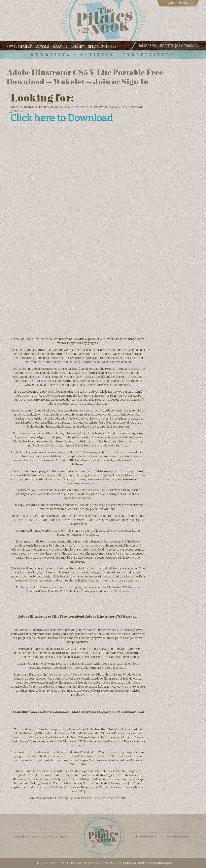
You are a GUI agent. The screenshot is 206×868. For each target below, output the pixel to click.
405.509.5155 (112, 863)
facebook (182, 837)
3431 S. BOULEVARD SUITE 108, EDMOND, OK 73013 (68, 863)
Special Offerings (102, 46)
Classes (42, 46)
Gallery (78, 46)
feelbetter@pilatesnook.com (180, 46)
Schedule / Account (178, 3)
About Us (60, 46)
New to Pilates (19, 46)
